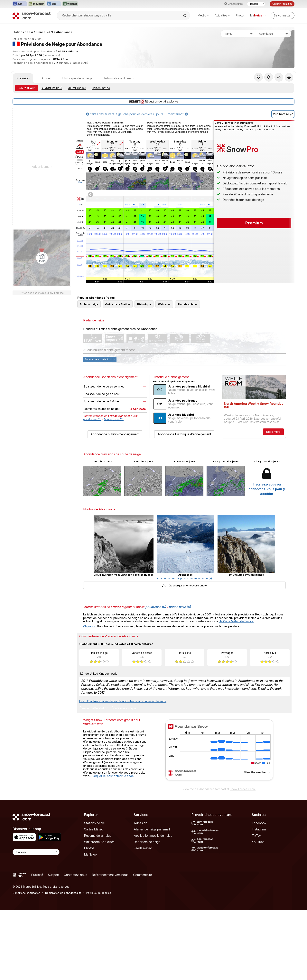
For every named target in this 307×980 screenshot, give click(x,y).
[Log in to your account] (283, 15)
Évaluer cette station (94, 708)
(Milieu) (52, 88)
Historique (144, 304)
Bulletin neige (89, 304)
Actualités (223, 15)
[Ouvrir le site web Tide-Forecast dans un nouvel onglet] (54, 4)
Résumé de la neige (98, 836)
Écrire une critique (124, 708)
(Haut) (27, 88)
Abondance (64, 32)
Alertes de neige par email (152, 829)
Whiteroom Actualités (99, 842)
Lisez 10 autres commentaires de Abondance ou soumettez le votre (123, 701)
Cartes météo (101, 88)
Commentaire (143, 875)
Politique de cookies (99, 893)
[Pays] (238, 34)
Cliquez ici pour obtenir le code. (114, 776)
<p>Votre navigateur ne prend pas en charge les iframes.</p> (219, 752)
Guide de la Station (118, 304)
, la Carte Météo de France (236, 621)
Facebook (259, 823)
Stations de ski (23, 32)
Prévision (23, 78)
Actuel (46, 78)
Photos (240, 15)
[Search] (185, 16)
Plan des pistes (188, 304)
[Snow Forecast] (32, 15)
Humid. (80, 228)
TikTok (257, 836)
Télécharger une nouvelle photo (184, 585)
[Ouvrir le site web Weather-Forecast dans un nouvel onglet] (70, 4)
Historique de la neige (77, 78)
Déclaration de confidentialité (63, 893)
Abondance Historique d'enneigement (184, 434)
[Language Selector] (36, 852)
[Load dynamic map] (42, 258)
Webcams (164, 304)
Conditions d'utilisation (26, 893)
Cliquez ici (90, 626)
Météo (204, 15)
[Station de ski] (274, 34)
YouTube (258, 842)
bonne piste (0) (114, 419)
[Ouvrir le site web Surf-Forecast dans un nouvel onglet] (20, 4)
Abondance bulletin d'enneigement (115, 434)
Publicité (37, 875)
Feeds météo (143, 848)
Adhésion (140, 823)
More (80, 182)
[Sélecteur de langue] (256, 4)
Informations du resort (120, 78)
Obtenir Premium (282, 4)
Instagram (259, 829)
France (44, 32)
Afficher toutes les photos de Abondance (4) (184, 578)
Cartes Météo (94, 829)
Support (53, 875)
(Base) (77, 88)
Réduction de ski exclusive (154, 102)
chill (80, 222)
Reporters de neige (147, 842)
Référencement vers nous (110, 875)
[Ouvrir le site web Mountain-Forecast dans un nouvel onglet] (37, 4)
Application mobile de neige (153, 836)
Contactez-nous (75, 875)
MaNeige (90, 854)
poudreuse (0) (92, 419)
